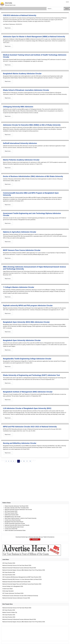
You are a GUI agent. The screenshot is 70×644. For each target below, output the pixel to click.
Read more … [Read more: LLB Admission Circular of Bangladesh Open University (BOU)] (8, 418)
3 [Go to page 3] (6, 461)
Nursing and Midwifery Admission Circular (20, 443)
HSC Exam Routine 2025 (11, 513)
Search (67, 9)
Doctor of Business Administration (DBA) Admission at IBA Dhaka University (33, 176)
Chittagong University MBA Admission (18, 107)
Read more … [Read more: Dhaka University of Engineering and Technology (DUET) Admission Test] (8, 383)
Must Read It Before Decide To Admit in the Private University (21, 518)
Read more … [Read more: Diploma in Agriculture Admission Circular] (8, 242)
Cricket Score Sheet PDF (11, 529)
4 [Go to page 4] (9, 461)
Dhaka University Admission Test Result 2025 (16, 506)
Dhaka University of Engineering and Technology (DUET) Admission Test (31, 375)
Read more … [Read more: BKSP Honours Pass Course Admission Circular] (8, 258)
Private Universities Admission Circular (15, 523)
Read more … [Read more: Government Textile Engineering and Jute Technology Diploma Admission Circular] (8, 223)
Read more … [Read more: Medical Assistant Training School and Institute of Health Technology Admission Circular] (8, 65)
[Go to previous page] (4, 460)
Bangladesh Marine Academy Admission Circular (22, 74)
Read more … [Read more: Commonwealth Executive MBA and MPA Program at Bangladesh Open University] (8, 205)
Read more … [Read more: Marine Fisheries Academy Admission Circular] (8, 168)
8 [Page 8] (19, 461)
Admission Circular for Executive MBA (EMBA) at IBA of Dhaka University (32, 125)
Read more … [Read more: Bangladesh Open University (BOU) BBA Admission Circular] (8, 332)
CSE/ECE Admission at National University (20, 15)
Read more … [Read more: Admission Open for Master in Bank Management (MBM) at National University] (8, 46)
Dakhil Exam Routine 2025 (12, 515)
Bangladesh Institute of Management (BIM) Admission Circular (28, 392)
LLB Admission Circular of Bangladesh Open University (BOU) (27, 408)
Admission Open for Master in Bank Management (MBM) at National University (34, 37)
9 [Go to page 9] (21, 461)
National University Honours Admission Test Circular (18, 510)
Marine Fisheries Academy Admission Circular (21, 160)
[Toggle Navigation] (1, 9)
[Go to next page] (33, 460)
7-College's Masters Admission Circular (19, 287)
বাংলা (67, 2)
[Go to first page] (2, 460)
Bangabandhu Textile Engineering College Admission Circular (27, 359)
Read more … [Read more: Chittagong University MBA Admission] (8, 116)
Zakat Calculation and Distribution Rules (15, 530)
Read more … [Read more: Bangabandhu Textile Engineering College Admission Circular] (8, 367)
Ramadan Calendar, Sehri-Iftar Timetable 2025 (17, 508)
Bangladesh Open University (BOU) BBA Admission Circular (26, 322)
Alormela (8, 3)
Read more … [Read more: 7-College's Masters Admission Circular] (8, 297)
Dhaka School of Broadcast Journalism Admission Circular (26, 90)
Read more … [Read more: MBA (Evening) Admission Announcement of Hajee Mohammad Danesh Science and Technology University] (8, 279)
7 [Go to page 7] (16, 461)
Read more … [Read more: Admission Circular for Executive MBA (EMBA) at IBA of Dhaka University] (8, 135)
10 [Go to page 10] (24, 461)
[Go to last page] (34, 460)
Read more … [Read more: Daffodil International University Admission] (8, 151)
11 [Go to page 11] (27, 461)
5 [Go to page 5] (11, 461)
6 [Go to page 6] (14, 461)
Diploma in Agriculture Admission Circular (20, 232)
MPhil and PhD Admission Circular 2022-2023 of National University (30, 427)
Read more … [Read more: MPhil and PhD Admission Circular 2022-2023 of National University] (8, 435)
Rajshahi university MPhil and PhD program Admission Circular (28, 306)
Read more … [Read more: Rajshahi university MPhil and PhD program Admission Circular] (8, 313)
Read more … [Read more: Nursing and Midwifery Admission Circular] (8, 453)
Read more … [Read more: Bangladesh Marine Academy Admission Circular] (8, 81)
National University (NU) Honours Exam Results (17, 525)
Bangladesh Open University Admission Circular (22, 340)
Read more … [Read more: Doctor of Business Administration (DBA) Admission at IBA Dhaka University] (8, 184)
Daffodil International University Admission (20, 143)
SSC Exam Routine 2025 (11, 511)
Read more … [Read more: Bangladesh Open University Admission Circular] (8, 350)
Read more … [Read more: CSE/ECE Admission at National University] (8, 28)
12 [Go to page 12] (30, 461)
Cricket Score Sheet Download (13, 520)
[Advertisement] (35, 483)
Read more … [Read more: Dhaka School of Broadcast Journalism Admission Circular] (8, 98)
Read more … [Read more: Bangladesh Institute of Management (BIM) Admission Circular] (8, 400)
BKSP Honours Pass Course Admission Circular (22, 250)
